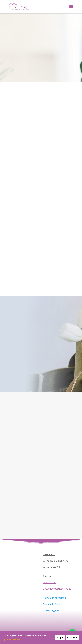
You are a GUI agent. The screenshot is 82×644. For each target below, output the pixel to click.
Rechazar (72, 637)
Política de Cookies (53, 604)
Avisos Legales (51, 610)
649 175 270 (50, 582)
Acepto (60, 637)
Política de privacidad (54, 598)
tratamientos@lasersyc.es (57, 589)
